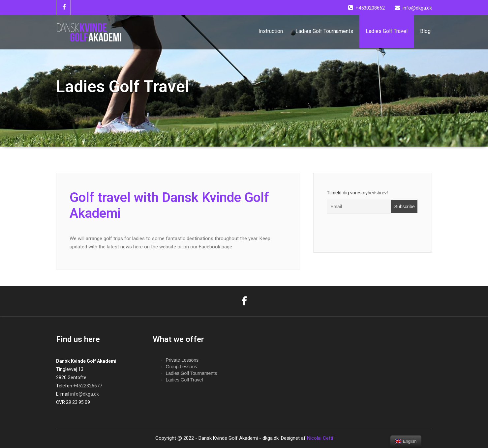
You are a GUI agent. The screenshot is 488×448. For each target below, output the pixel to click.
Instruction (271, 31)
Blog (425, 31)
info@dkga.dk (85, 394)
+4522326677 (88, 386)
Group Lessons (182, 367)
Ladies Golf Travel (387, 31)
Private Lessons (182, 360)
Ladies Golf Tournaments (324, 31)
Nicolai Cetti (319, 438)
